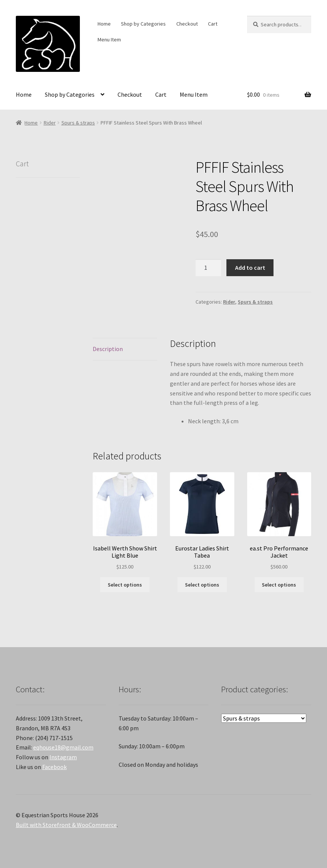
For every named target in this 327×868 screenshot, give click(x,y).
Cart (213, 24)
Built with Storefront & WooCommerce (66, 825)
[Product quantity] (208, 268)
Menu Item (109, 40)
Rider (50, 123)
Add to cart (250, 268)
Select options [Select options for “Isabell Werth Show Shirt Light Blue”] (125, 585)
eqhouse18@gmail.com (63, 747)
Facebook (54, 767)
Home (104, 24)
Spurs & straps (78, 123)
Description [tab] (108, 349)
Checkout (187, 24)
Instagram (63, 757)
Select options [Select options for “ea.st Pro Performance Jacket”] (279, 585)
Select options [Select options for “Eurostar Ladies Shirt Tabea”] (202, 585)
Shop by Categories (143, 24)
